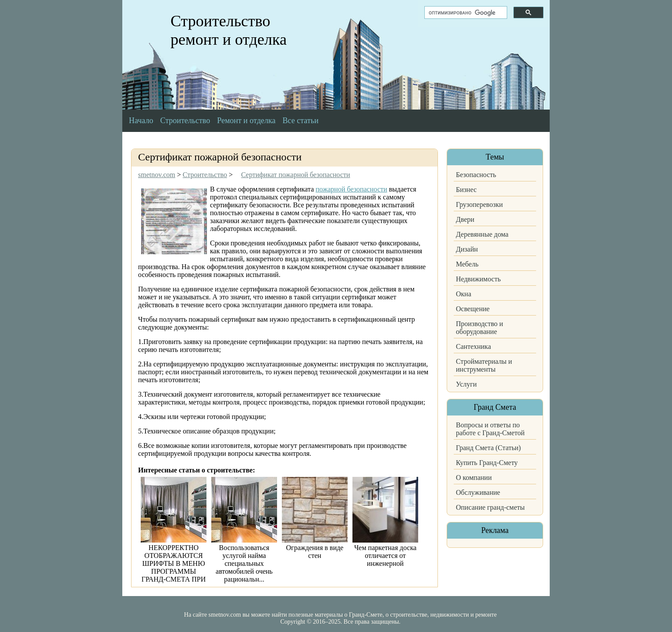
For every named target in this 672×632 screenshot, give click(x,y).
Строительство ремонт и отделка (229, 30)
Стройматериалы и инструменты (484, 365)
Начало (141, 121)
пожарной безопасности (351, 189)
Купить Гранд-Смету (487, 463)
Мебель (467, 264)
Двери (465, 219)
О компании (474, 478)
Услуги (466, 384)
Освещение (473, 309)
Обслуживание (478, 492)
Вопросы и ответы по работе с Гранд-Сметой (490, 429)
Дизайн (467, 249)
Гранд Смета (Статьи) (488, 448)
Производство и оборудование (480, 328)
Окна (464, 294)
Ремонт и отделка (246, 121)
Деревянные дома (482, 234)
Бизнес (466, 190)
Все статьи (301, 121)
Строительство (185, 121)
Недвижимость (478, 279)
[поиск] (465, 13)
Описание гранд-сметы (490, 507)
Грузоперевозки (479, 204)
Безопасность (476, 175)
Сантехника (473, 346)
